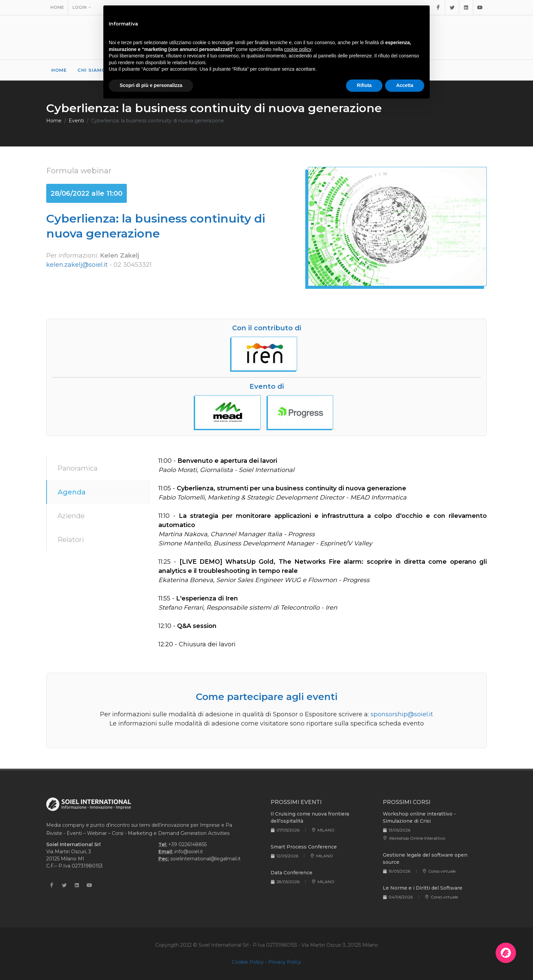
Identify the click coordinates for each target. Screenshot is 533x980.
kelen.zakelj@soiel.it (77, 265)
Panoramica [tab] (78, 468)
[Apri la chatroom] (506, 953)
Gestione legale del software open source (425, 859)
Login (82, 7)
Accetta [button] (405, 85)
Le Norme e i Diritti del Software (423, 888)
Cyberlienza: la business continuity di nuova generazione (158, 121)
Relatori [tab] (71, 540)
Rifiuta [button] (364, 85)
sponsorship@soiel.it (402, 714)
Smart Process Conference (304, 847)
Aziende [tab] (71, 516)
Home (57, 7)
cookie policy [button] (298, 49)
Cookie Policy (248, 962)
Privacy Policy (285, 962)
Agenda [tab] (72, 492)
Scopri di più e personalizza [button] (151, 85)
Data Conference (291, 873)
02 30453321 (133, 265)
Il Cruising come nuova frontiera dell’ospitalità (310, 817)
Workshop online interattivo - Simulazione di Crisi (419, 817)
